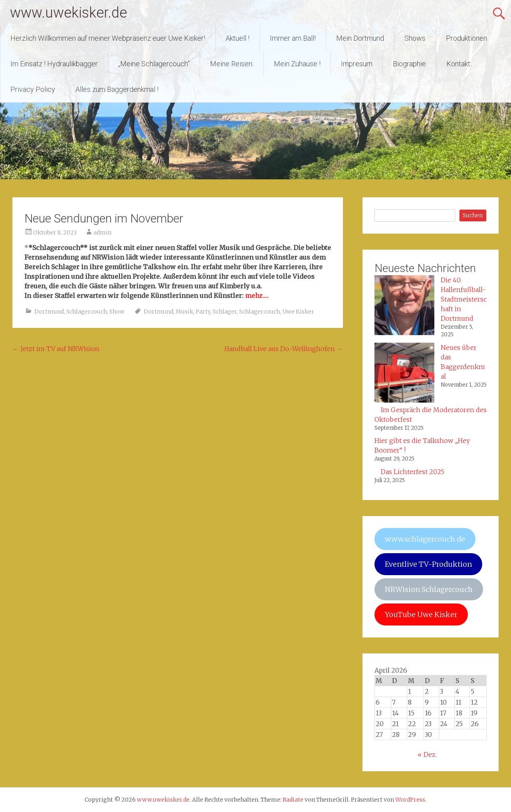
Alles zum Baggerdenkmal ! (117, 89)
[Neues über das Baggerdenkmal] (404, 374)
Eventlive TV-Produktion (428, 564)
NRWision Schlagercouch (429, 589)
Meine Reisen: (232, 64)
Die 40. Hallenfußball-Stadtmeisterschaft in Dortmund (464, 299)
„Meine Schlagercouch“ (154, 64)
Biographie (409, 64)
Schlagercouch (87, 312)
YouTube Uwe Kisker (421, 614)
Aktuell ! (238, 38)
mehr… (256, 296)
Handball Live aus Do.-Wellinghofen (284, 349)
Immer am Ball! (293, 38)
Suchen (473, 215)
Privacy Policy (33, 89)
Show (117, 312)
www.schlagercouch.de (425, 539)
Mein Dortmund (360, 38)
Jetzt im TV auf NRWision (56, 349)
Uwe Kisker (298, 312)
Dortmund (49, 312)
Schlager (225, 312)
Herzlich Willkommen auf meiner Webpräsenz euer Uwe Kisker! (108, 38)
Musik (184, 312)
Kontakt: (459, 64)
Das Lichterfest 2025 (413, 472)
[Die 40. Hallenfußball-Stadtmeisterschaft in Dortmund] (404, 306)
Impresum (357, 64)
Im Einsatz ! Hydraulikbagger (54, 64)
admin (102, 232)
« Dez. (427, 754)
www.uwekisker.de (68, 13)
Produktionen (466, 38)
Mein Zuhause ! (297, 64)
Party (203, 312)
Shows (415, 38)
